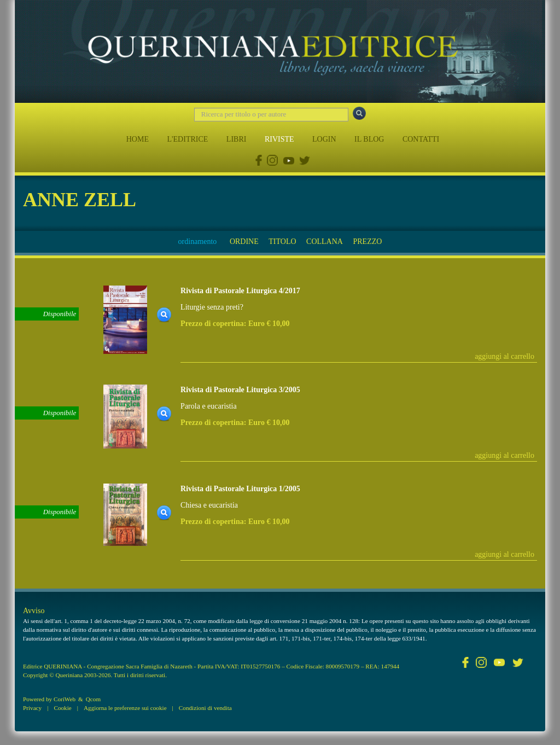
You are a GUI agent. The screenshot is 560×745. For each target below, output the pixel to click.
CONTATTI (421, 139)
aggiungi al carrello (504, 356)
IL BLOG (369, 139)
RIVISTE (279, 139)
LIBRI (237, 139)
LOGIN (324, 139)
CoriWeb (65, 699)
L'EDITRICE (187, 139)
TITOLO (282, 241)
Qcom (93, 699)
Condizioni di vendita (205, 708)
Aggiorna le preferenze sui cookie (125, 708)
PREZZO (367, 241)
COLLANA (325, 241)
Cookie (62, 708)
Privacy (32, 708)
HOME (138, 139)
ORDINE (244, 241)
